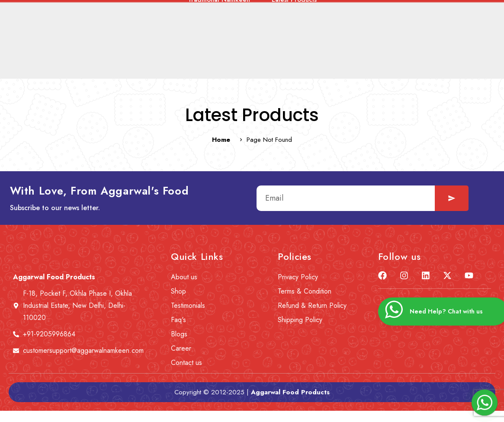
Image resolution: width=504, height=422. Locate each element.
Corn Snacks (356, 63)
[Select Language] (272, 8)
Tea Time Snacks (236, 63)
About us (139, 36)
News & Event (194, 36)
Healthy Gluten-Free (106, 63)
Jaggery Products (467, 63)
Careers (248, 36)
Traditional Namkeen (219, 74)
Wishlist (383, 36)
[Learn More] (437, 8)
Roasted (408, 63)
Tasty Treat (174, 63)
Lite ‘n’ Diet (299, 63)
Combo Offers (33, 63)
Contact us (335, 36)
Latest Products (294, 74)
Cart (422, 36)
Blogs (290, 36)
